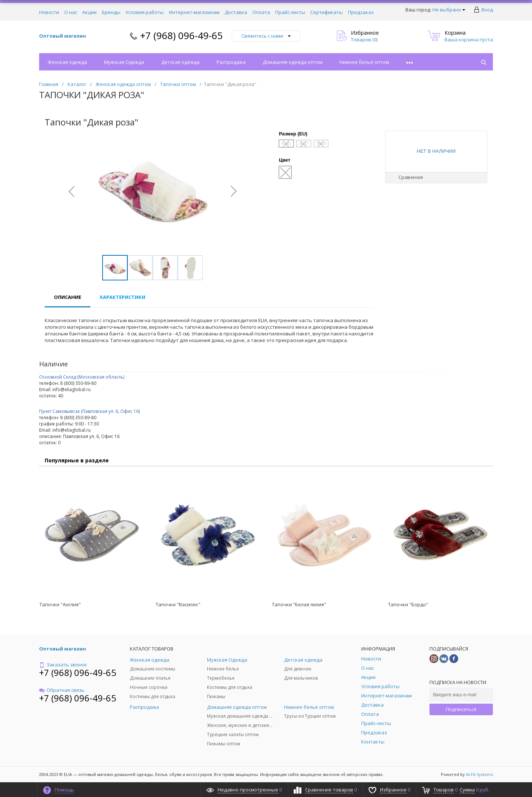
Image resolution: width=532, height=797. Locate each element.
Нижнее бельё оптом (364, 62)
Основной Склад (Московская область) (82, 377)
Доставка (236, 12)
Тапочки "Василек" (178, 604)
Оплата (261, 12)
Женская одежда (67, 62)
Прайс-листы (290, 12)
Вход (487, 10)
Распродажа (231, 62)
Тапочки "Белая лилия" (299, 604)
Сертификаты (327, 12)
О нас (71, 12)
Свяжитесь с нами (266, 36)
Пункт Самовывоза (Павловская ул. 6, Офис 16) (89, 411)
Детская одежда (180, 62)
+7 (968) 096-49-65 (182, 35)
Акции (89, 12)
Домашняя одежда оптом (293, 62)
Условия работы (145, 12)
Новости (49, 12)
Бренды (111, 12)
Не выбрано (449, 10)
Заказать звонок (63, 665)
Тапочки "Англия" (60, 604)
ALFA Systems (479, 774)
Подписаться (461, 709)
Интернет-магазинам (194, 12)
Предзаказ (361, 12)
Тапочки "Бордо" (408, 604)
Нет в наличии (436, 151)
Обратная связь (62, 690)
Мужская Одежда (124, 62)
